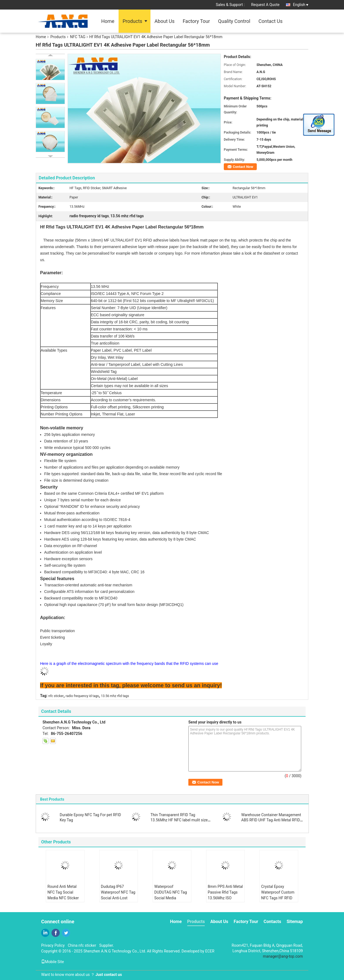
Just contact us (109, 975)
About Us (165, 21)
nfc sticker (56, 696)
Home (108, 21)
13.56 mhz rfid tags (115, 696)
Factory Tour (196, 21)
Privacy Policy (53, 945)
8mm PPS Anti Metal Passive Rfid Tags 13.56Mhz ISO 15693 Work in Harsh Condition (225, 898)
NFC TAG (78, 37)
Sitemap (295, 922)
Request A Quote (265, 5)
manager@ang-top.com (283, 956)
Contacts (272, 922)
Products (132, 21)
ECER (210, 951)
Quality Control (234, 21)
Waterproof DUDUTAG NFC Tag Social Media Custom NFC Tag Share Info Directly (171, 898)
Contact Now (243, 167)
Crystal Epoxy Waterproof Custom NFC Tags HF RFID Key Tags (278, 895)
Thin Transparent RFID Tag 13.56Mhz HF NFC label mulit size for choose (179, 820)
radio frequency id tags (82, 696)
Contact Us (270, 21)
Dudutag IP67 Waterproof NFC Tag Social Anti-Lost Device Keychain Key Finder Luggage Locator (118, 901)
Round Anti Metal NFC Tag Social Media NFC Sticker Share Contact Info (63, 895)
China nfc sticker (82, 945)
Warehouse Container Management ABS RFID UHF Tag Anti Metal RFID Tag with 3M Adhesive (271, 820)
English (301, 5)
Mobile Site (53, 962)
